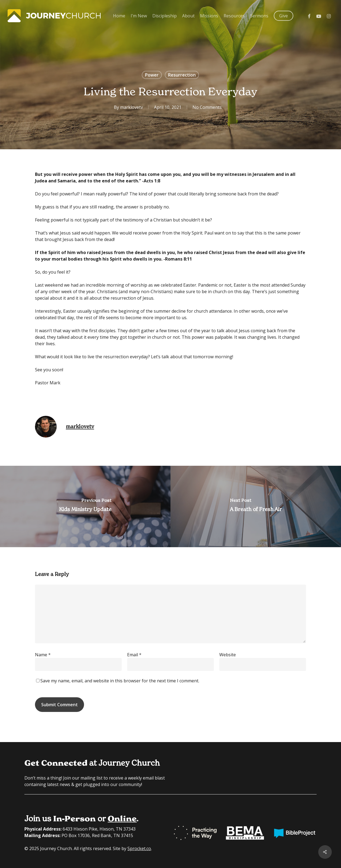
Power (152, 75)
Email (134, 655)
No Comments (207, 107)
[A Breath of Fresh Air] (256, 506)
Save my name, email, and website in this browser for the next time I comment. (120, 681)
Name (43, 655)
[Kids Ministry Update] (85, 506)
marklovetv (131, 107)
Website (228, 655)
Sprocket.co (139, 848)
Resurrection (182, 75)
